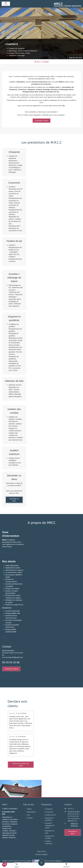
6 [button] (78, 58)
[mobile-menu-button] (41, 863)
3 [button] (73, 58)
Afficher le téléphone (74, 825)
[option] (41, 33)
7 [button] (80, 58)
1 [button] (70, 58)
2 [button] (72, 58)
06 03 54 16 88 (11, 662)
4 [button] (75, 58)
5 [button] (77, 58)
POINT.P (58, 861)
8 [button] (81, 58)
